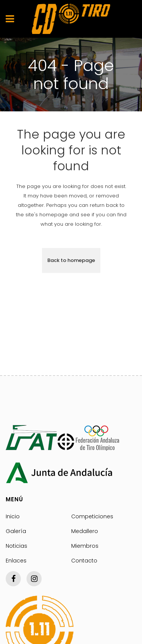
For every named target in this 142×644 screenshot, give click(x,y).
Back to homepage (71, 260)
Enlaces (16, 561)
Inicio (13, 516)
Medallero (85, 531)
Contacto (84, 561)
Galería (16, 531)
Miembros (85, 546)
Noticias (16, 546)
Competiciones (92, 516)
